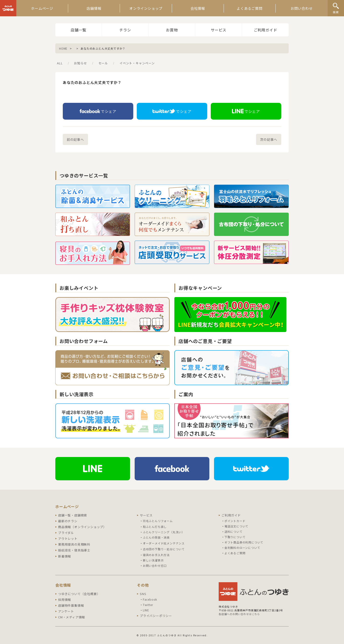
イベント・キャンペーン (137, 63)
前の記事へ (75, 139)
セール (103, 63)
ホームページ (42, 8)
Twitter (148, 605)
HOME (63, 48)
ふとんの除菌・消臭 (156, 537)
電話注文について (236, 526)
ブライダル (66, 533)
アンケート (66, 611)
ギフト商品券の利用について (244, 542)
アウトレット (68, 538)
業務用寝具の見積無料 (74, 544)
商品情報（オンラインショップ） (82, 527)
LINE (146, 610)
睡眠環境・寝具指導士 (74, 550)
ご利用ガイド (265, 30)
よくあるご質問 (250, 8)
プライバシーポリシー (156, 616)
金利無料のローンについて (242, 548)
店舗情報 (94, 8)
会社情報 (198, 8)
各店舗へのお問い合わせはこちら (239, 614)
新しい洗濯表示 (153, 560)
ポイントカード (235, 521)
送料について (233, 531)
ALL (60, 63)
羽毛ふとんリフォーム (158, 521)
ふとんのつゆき (8, 8)
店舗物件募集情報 (71, 605)
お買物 (172, 30)
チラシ (125, 30)
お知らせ (80, 63)
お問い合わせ (302, 8)
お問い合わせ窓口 (155, 566)
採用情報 (65, 600)
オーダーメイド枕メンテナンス (164, 543)
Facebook (150, 599)
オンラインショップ (146, 8)
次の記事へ (269, 139)
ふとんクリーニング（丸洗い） (164, 532)
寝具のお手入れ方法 (156, 555)
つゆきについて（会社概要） (79, 594)
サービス (219, 30)
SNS (143, 594)
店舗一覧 (79, 30)
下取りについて (235, 537)
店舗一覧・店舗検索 (73, 515)
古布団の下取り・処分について (164, 549)
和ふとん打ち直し (155, 527)
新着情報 (65, 556)
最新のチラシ (68, 521)
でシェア (98, 111)
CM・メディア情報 (72, 617)
